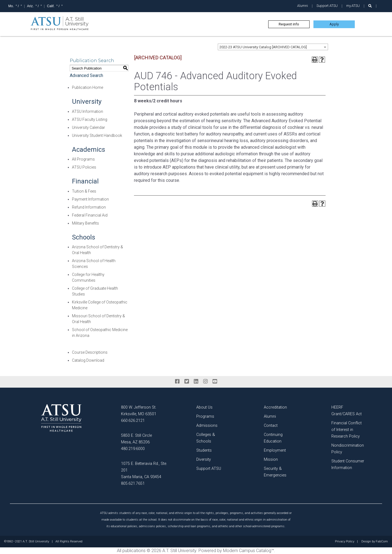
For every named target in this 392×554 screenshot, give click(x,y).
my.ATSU (353, 6)
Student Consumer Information (348, 464)
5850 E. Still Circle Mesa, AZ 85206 (136, 439)
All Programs (83, 159)
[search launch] (370, 6)
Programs (205, 416)
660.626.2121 (133, 421)
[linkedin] (196, 382)
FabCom (382, 542)
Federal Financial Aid (90, 215)
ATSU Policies (84, 167)
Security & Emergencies (275, 472)
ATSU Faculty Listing (90, 119)
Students (204, 450)
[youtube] (215, 382)
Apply (334, 24)
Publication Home (88, 87)
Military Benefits (85, 223)
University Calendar (88, 127)
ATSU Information (88, 111)
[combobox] (273, 47)
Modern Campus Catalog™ (249, 551)
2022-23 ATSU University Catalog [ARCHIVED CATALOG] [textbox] (263, 47)
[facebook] (177, 382)
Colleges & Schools (206, 438)
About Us (204, 407)
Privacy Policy (345, 542)
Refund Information (89, 207)
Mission (271, 460)
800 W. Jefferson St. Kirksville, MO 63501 (139, 411)
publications (134, 551)
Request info (289, 24)
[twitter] (187, 382)
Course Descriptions (90, 352)
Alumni (303, 6)
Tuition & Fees (84, 191)
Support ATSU (327, 6)
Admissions (207, 426)
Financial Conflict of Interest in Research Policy (347, 430)
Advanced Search (86, 75)
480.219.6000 (133, 449)
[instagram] (205, 382)
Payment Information (90, 199)
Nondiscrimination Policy (348, 449)
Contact (271, 426)
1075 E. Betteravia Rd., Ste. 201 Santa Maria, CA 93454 (144, 470)
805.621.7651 (133, 484)
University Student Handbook (97, 135)
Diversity (204, 460)
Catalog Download (88, 360)
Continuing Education (273, 438)
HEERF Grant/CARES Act (347, 411)
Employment (275, 450)
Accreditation (275, 407)
